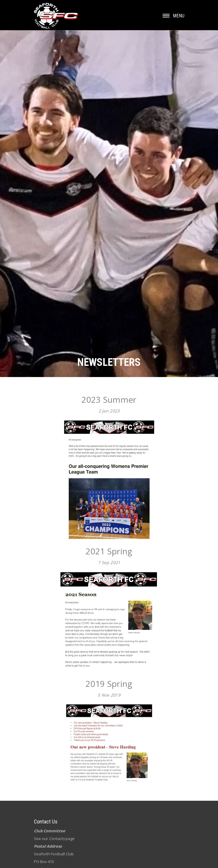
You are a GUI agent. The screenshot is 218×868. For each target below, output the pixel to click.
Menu (173, 16)
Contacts (57, 838)
